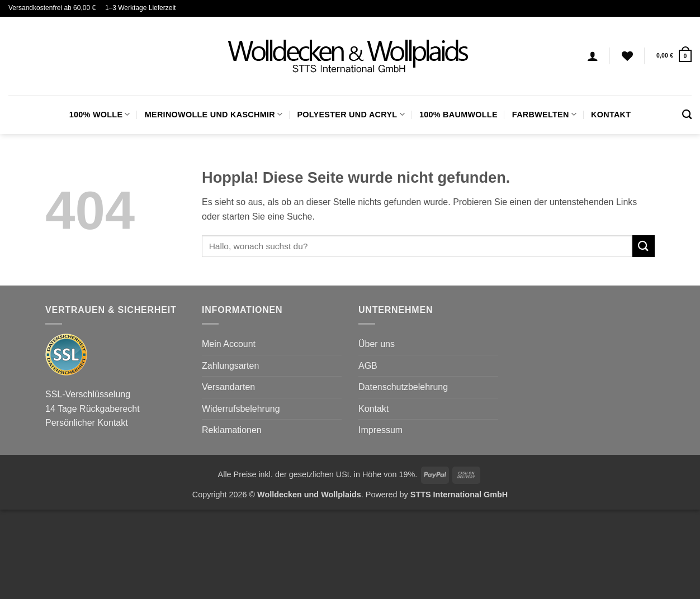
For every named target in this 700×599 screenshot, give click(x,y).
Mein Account (229, 344)
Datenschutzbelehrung (403, 387)
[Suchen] (687, 115)
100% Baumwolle (458, 115)
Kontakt (611, 115)
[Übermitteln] (644, 246)
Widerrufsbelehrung (241, 409)
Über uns (377, 344)
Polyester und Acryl (351, 114)
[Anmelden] (593, 56)
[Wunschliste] (627, 56)
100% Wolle (100, 114)
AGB (368, 366)
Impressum (380, 430)
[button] (674, 56)
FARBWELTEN (544, 114)
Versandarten (228, 387)
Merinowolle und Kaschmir (214, 114)
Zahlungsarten (230, 366)
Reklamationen (232, 430)
